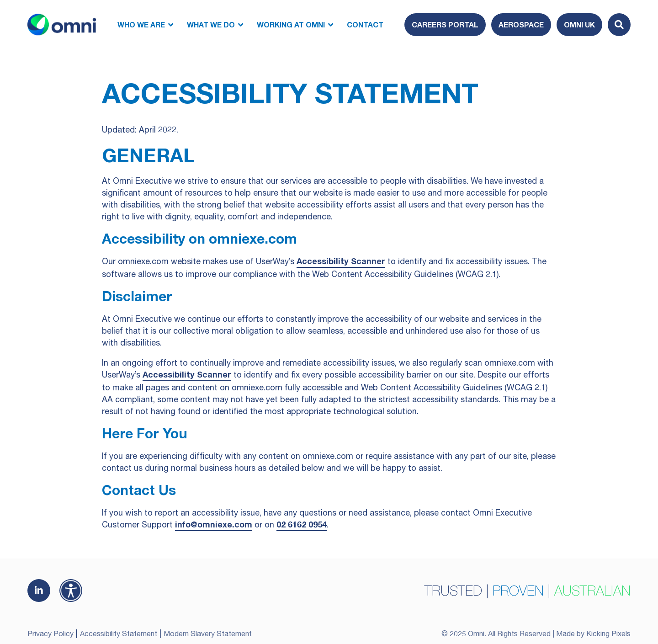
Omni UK (579, 24)
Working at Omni (291, 24)
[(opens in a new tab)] (39, 591)
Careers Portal (445, 24)
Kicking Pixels (608, 633)
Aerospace (521, 24)
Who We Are (141, 24)
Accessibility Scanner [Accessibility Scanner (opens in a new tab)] (341, 261)
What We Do (211, 24)
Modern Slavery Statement (208, 633)
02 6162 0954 (302, 524)
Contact (365, 24)
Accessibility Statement (119, 633)
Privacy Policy (50, 633)
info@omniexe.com (214, 524)
